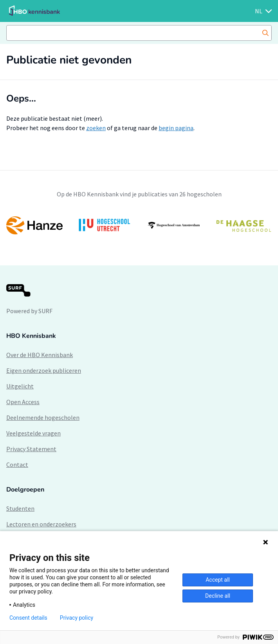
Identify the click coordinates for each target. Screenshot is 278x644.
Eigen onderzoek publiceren (44, 370)
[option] (139, 225)
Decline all (218, 596)
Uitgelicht (20, 386)
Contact (17, 464)
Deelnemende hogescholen (43, 417)
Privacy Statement (31, 449)
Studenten (20, 508)
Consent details (28, 618)
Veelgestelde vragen (33, 433)
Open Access (23, 402)
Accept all (218, 580)
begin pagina (176, 128)
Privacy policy (77, 618)
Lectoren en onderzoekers (41, 524)
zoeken (96, 128)
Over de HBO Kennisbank (40, 355)
